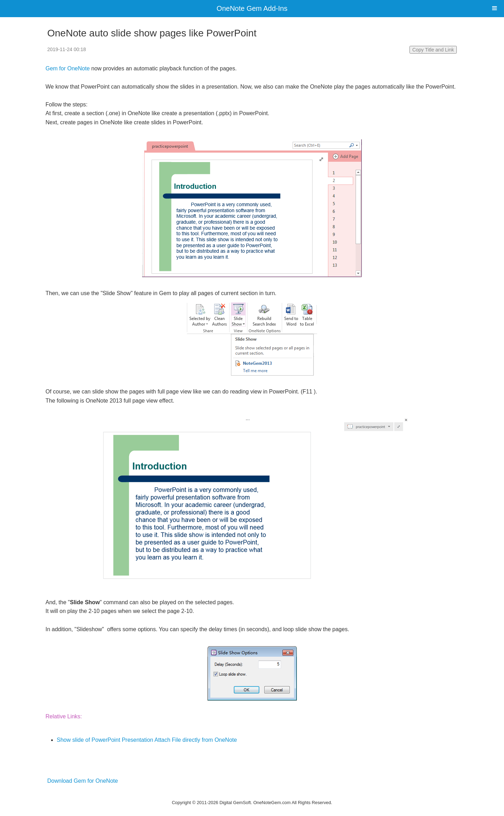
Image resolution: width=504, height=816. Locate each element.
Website (252, 794)
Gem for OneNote (68, 68)
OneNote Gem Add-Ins (252, 8)
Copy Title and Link (433, 50)
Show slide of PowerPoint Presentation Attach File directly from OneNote (147, 740)
